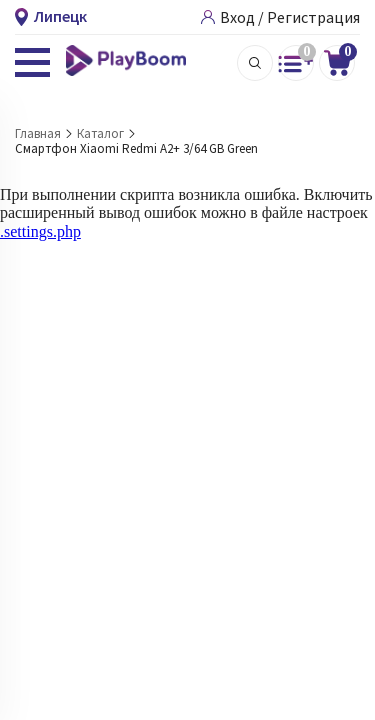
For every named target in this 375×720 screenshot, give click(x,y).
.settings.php (40, 231)
